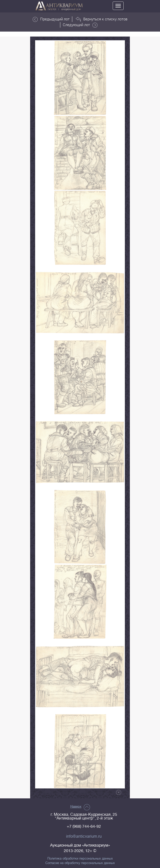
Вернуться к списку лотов (102, 19)
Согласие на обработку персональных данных (80, 863)
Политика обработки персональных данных (80, 859)
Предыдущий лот (51, 19)
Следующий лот (80, 25)
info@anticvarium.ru (84, 836)
